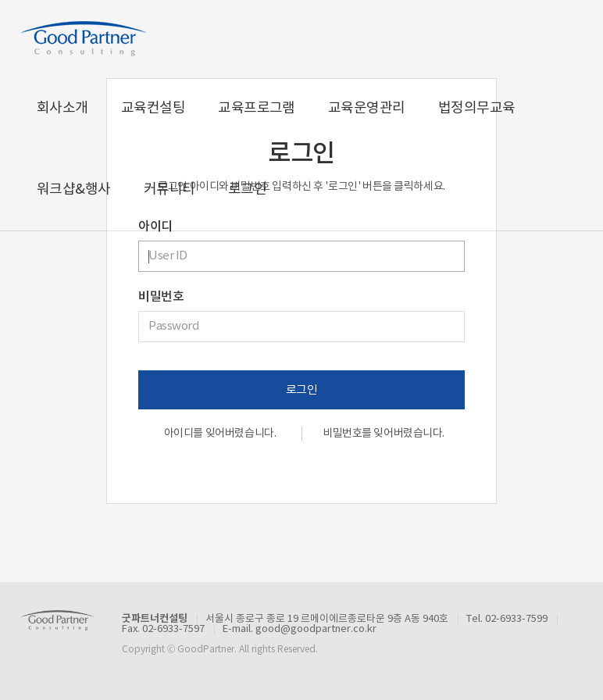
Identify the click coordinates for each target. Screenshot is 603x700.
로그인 (247, 189)
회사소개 (62, 108)
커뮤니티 (169, 189)
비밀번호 (161, 297)
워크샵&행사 (74, 189)
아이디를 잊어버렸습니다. (220, 434)
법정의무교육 (477, 108)
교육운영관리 (367, 108)
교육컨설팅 (153, 108)
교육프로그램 (257, 108)
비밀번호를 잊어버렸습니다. (384, 434)
